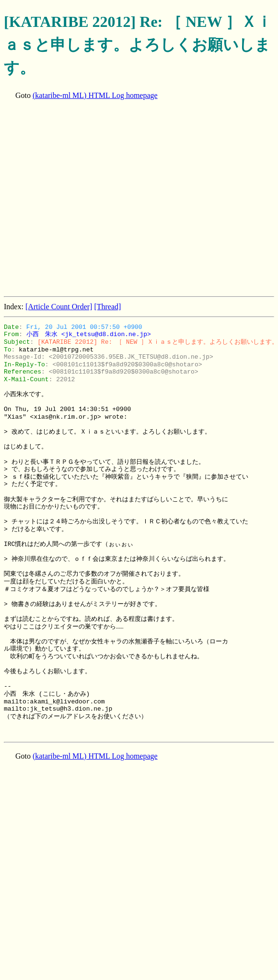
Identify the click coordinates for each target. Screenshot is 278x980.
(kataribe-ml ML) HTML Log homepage (95, 95)
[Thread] (107, 307)
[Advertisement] (90, 199)
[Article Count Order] (59, 307)
